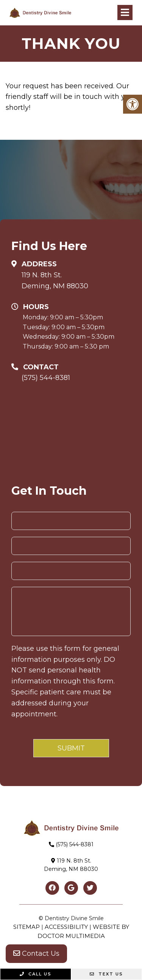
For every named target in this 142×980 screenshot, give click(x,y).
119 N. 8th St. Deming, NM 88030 (55, 281)
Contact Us (36, 953)
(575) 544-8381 (46, 378)
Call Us (36, 974)
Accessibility (66, 927)
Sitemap (27, 927)
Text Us (106, 974)
